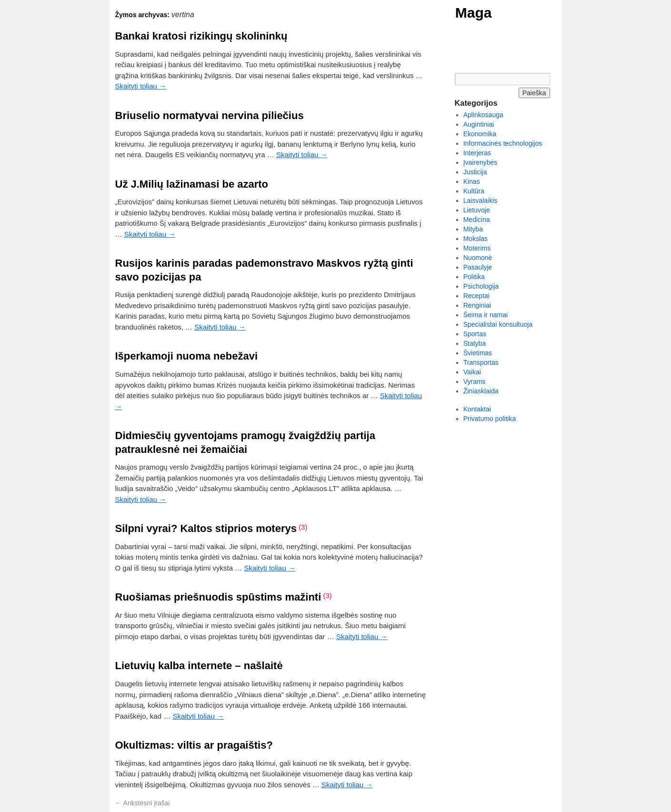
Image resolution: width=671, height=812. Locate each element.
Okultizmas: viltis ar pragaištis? (194, 745)
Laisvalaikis (481, 200)
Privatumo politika (490, 419)
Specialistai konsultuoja (498, 324)
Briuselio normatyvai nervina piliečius (210, 115)
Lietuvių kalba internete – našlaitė (199, 666)
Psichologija (481, 286)
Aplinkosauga (483, 115)
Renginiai (477, 305)
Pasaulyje (478, 267)
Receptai (476, 296)
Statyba (475, 343)
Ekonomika (480, 134)
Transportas (481, 362)
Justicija (475, 172)
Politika (474, 277)
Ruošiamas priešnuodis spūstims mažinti (218, 597)
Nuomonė (478, 258)
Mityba (473, 229)
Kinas (472, 181)
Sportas (475, 334)
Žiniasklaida (481, 391)
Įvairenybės (481, 162)
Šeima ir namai (486, 315)
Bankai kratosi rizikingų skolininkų (201, 36)
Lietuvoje (477, 210)
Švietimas (478, 353)
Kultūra (474, 191)
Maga (474, 13)
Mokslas (476, 239)
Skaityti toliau (141, 86)
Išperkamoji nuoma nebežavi (187, 356)
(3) (303, 527)
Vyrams (475, 381)
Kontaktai (477, 409)
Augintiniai (479, 124)
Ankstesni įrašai (143, 803)
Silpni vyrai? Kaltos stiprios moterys (206, 528)
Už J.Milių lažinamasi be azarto (192, 184)
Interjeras (477, 153)
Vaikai (472, 372)
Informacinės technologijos (503, 143)
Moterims (477, 248)
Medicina (477, 220)
